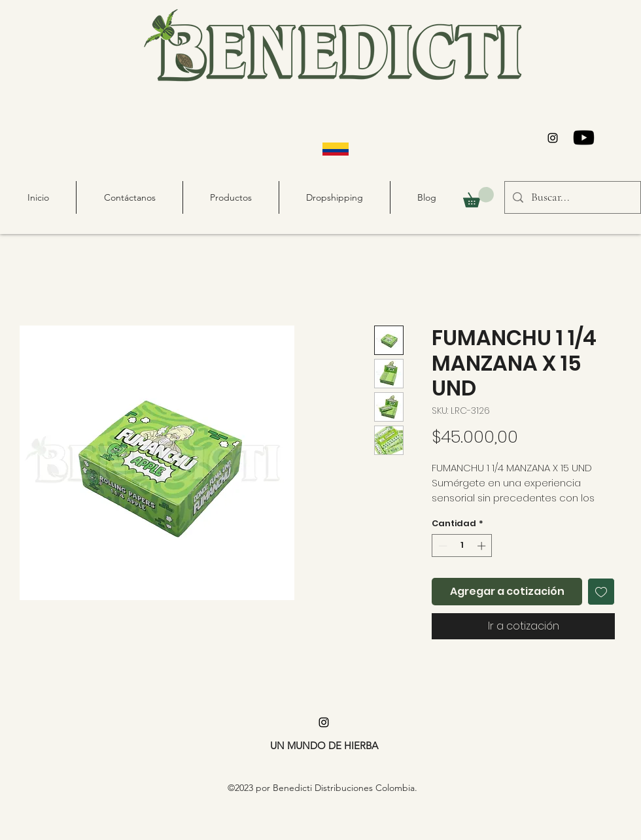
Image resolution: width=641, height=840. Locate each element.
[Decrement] (442, 546)
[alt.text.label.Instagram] (553, 138)
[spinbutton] (462, 546)
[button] (478, 197)
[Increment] (483, 546)
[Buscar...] (572, 197)
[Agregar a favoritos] (601, 592)
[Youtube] (584, 138)
